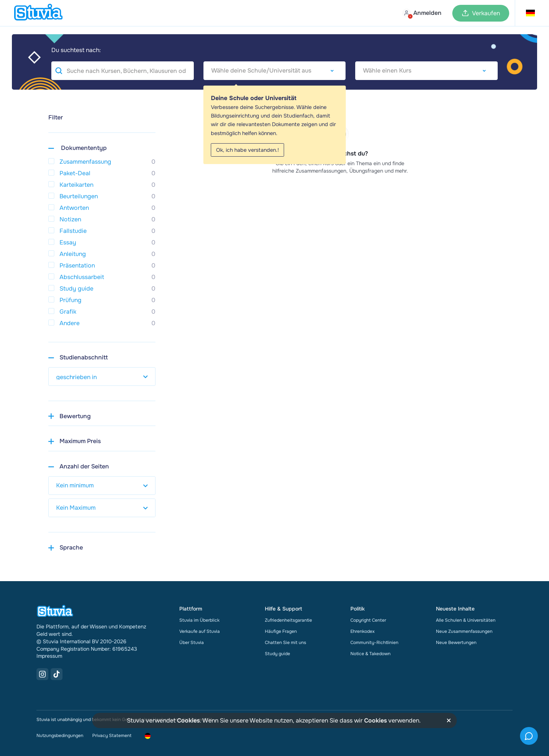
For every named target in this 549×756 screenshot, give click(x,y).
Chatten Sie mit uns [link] (285, 643)
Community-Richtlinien (374, 643)
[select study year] (102, 377)
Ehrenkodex (362, 631)
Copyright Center (368, 620)
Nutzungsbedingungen (60, 736)
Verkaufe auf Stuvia (200, 631)
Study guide (277, 654)
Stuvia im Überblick (199, 620)
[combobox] (275, 71)
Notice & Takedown (370, 654)
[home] (38, 13)
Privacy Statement (112, 736)
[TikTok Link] (57, 674)
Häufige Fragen (281, 631)
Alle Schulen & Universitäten (466, 620)
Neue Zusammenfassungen (464, 631)
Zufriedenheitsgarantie (288, 620)
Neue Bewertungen (456, 643)
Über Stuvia (192, 643)
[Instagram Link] (42, 674)
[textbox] (275, 71)
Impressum (49, 656)
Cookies (188, 720)
